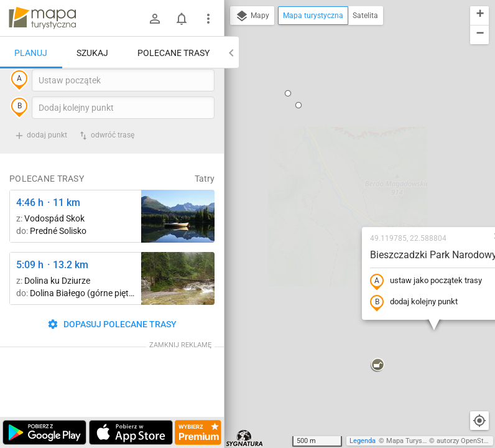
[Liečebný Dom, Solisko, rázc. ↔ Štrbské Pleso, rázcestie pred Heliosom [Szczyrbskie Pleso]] (178, 242)
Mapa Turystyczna (414, 441)
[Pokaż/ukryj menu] (208, 19)
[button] (303, 254)
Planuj (31, 53)
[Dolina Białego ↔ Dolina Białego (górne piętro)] (178, 304)
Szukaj (92, 53)
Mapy (252, 16)
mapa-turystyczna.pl (42, 18)
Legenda (363, 441)
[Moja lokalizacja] (479, 421)
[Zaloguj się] (155, 19)
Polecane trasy (173, 53)
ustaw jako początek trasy (351, 170)
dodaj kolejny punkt (339, 191)
